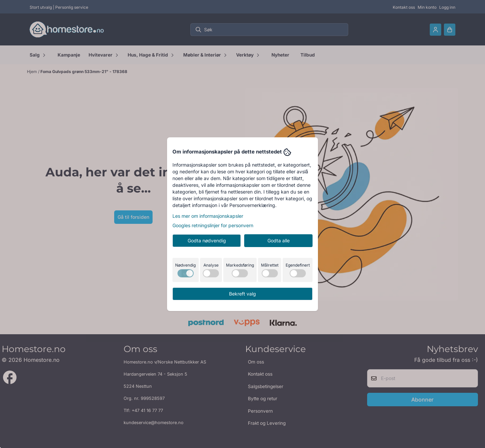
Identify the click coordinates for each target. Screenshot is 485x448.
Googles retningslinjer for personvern (213, 225)
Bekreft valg (243, 294)
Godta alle (279, 240)
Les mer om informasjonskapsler (208, 216)
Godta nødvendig (207, 240)
